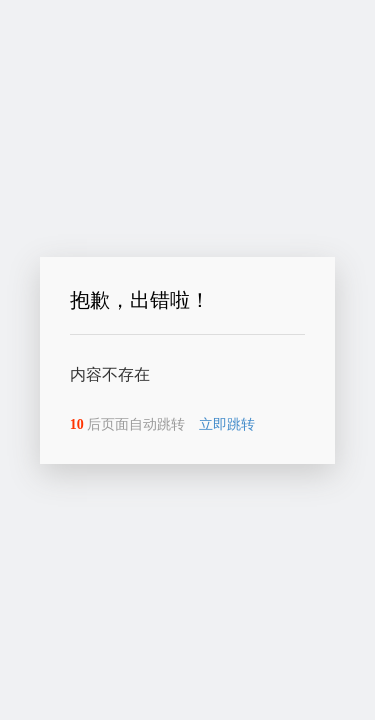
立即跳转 (227, 424)
